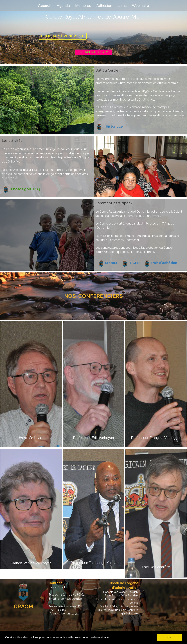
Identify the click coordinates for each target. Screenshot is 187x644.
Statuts (111, 263)
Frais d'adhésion (164, 263)
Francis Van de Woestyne (31, 563)
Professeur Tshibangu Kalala (93, 563)
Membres (83, 5)
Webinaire (140, 5)
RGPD (135, 263)
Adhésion (104, 5)
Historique (114, 126)
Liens (122, 5)
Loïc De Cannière (156, 567)
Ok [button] (169, 638)
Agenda (63, 5)
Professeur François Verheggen (156, 438)
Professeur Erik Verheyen (93, 438)
